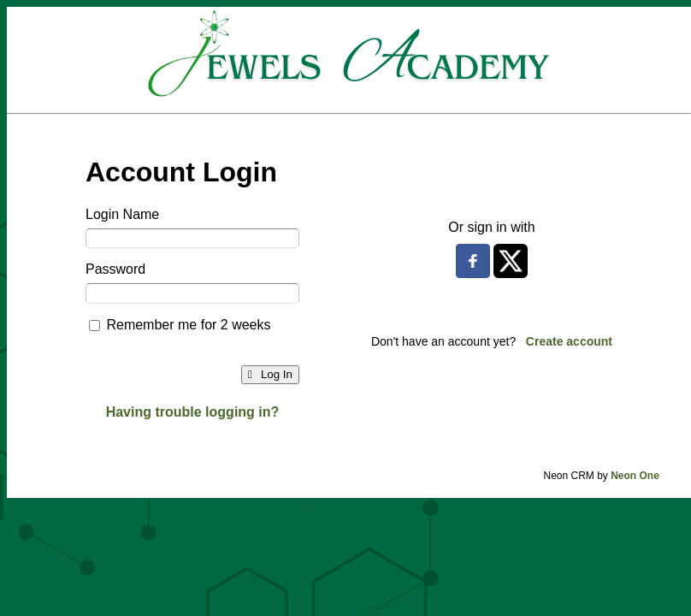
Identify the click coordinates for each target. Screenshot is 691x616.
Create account (569, 341)
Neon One (635, 476)
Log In (270, 374)
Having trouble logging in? (193, 412)
